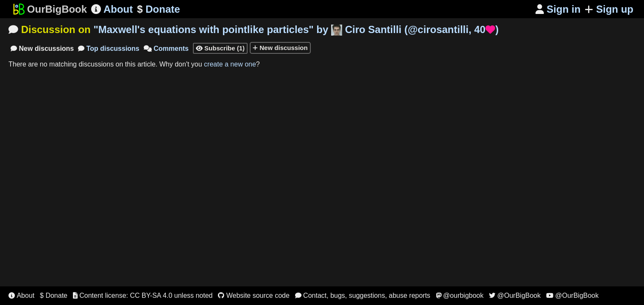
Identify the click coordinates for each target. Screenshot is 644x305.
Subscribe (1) (220, 48)
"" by (296, 29)
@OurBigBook (515, 295)
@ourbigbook (460, 295)
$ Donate (54, 295)
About (112, 9)
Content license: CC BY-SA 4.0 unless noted (143, 295)
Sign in (558, 9)
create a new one (230, 64)
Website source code (254, 295)
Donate (158, 9)
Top (109, 49)
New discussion (280, 48)
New (42, 49)
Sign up (609, 9)
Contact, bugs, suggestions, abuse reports (363, 295)
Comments (166, 49)
